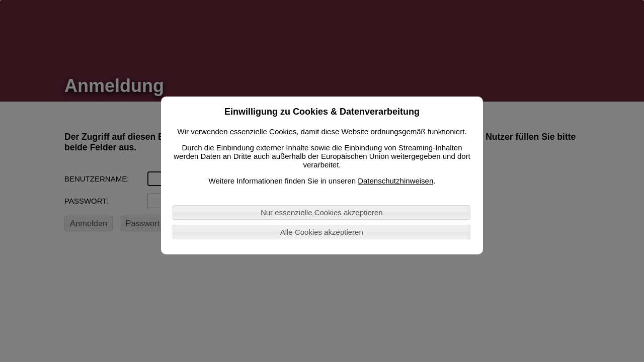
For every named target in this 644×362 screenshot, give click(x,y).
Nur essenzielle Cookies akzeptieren (322, 212)
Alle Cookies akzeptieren (322, 232)
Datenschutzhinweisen (395, 181)
